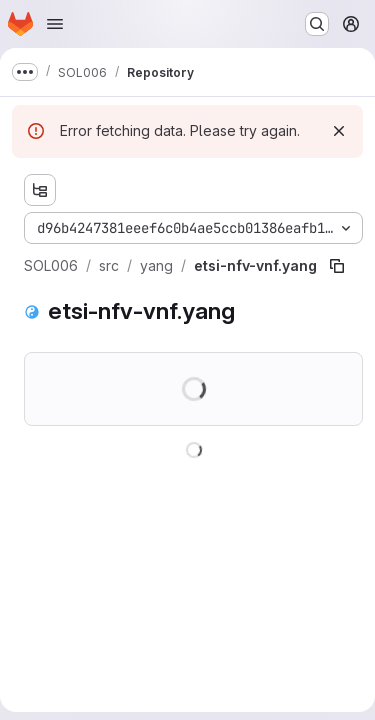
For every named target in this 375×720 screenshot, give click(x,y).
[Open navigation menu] (55, 24)
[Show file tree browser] (40, 190)
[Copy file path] (337, 266)
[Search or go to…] (317, 24)
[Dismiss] (339, 131)
